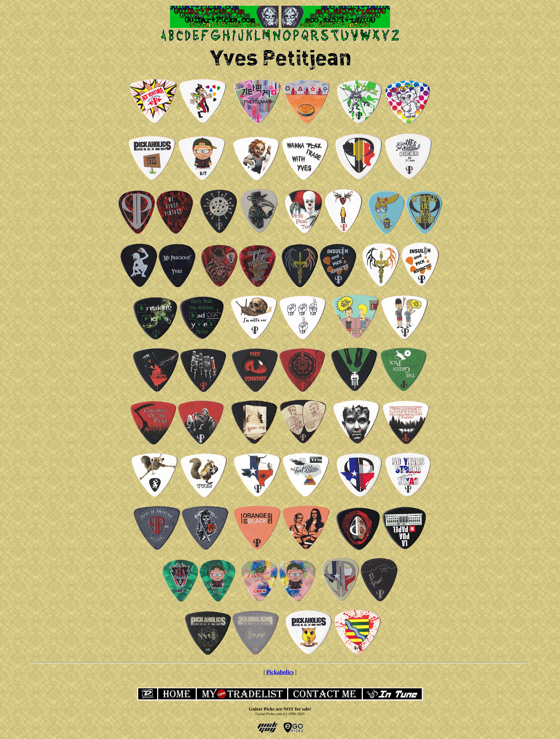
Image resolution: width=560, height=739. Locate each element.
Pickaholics (280, 672)
